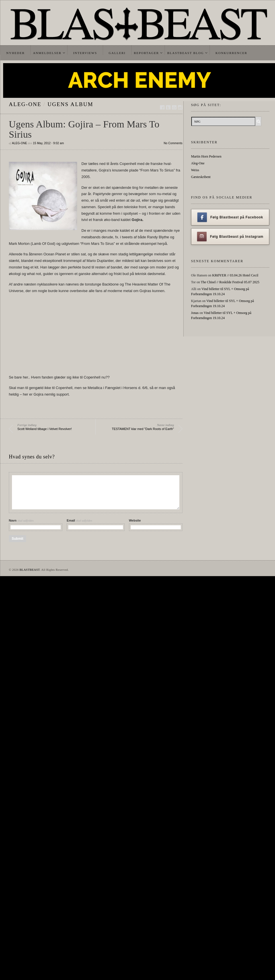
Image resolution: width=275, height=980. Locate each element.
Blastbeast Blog (185, 53)
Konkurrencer (231, 53)
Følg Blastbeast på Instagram (230, 237)
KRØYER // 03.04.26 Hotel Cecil (235, 275)
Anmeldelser (47, 53)
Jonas (195, 313)
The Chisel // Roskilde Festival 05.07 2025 (230, 282)
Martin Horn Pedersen (206, 156)
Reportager (146, 53)
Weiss (195, 170)
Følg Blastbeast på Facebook (230, 217)
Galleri (117, 53)
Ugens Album (70, 104)
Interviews (85, 53)
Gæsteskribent (201, 177)
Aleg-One (25, 104)
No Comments (173, 143)
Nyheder (16, 53)
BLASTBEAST (29, 570)
